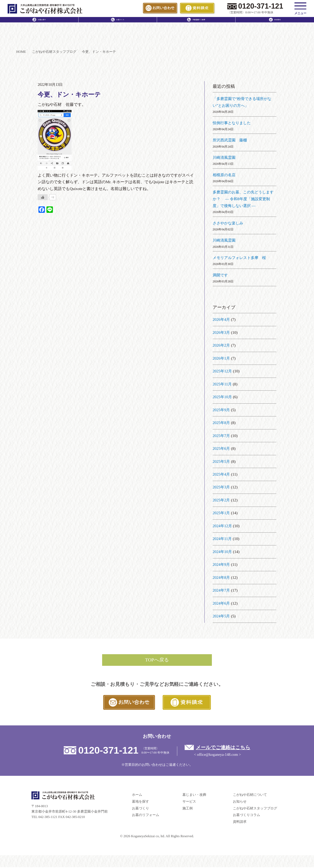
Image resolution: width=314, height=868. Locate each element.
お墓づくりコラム (247, 816)
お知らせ (240, 802)
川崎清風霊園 (225, 157)
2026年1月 (222, 358)
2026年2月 (222, 345)
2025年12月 (223, 371)
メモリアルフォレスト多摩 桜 (241, 258)
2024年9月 (222, 565)
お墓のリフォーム (146, 816)
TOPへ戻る (157, 660)
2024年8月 (222, 577)
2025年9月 (222, 410)
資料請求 (240, 822)
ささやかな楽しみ (229, 223)
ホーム (137, 795)
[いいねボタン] (43, 197)
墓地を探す (140, 802)
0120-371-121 (261, 6)
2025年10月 (223, 397)
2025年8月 (222, 423)
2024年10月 (223, 552)
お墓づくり (140, 809)
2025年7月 (222, 436)
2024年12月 (223, 526)
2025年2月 (222, 500)
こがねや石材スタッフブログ (255, 809)
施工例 (188, 809)
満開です (221, 275)
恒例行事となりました (233, 123)
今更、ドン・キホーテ (70, 95)
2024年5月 (222, 616)
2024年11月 (223, 539)
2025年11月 (223, 384)
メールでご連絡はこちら (224, 748)
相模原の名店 (225, 175)
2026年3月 (222, 332)
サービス (189, 802)
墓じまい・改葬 (194, 795)
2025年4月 (222, 474)
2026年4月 (222, 320)
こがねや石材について (250, 795)
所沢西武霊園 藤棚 (231, 140)
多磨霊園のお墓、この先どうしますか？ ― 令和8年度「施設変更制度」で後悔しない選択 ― (243, 199)
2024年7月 (222, 590)
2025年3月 (222, 487)
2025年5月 (222, 461)
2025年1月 (222, 513)
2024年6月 (222, 603)
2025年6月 (222, 448)
